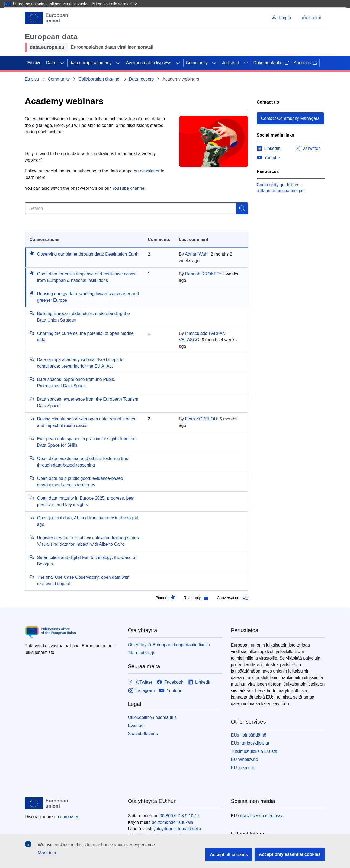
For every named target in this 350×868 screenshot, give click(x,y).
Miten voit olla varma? (115, 4)
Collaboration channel (99, 79)
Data (51, 63)
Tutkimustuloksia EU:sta (254, 751)
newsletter (150, 171)
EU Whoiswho (245, 759)
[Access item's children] (62, 63)
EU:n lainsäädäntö (249, 735)
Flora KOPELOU (201, 419)
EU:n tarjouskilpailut (250, 743)
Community (197, 63)
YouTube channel (129, 188)
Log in (281, 18)
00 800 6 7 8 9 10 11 (180, 816)
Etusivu (34, 63)
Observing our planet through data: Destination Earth (88, 254)
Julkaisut (230, 63)
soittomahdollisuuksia (172, 822)
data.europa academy (91, 63)
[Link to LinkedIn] (200, 682)
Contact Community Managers (290, 118)
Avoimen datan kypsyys (149, 63)
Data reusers (142, 79)
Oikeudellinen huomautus (152, 717)
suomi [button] (311, 18)
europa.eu (70, 817)
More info (47, 853)
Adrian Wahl (197, 254)
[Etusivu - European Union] (47, 18)
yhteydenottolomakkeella (177, 829)
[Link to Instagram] (141, 691)
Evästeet (136, 726)
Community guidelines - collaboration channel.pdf (281, 188)
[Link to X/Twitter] (140, 682)
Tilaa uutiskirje (142, 653)
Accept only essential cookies (290, 854)
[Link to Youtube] (171, 691)
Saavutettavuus (143, 734)
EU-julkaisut (243, 768)
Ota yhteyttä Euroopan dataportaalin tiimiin (169, 645)
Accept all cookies (229, 855)
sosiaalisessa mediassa (261, 816)
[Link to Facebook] (170, 682)
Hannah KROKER (203, 274)
